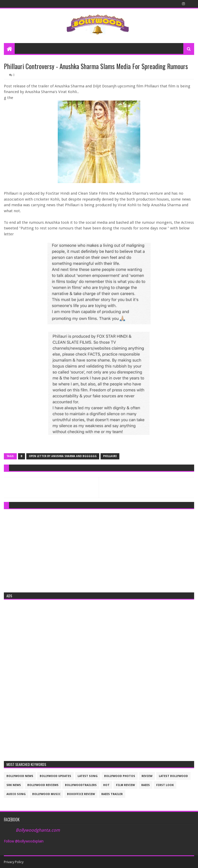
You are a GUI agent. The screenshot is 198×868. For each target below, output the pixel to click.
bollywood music (46, 794)
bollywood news (20, 776)
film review (125, 785)
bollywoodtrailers (81, 785)
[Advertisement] (99, 549)
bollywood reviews (43, 785)
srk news (14, 785)
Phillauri (110, 456)
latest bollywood (173, 776)
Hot (106, 785)
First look (165, 785)
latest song (88, 776)
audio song (16, 794)
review (147, 776)
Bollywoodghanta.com (38, 830)
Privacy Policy (14, 862)
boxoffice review (81, 794)
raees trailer (112, 794)
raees (146, 785)
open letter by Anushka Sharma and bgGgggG (63, 456)
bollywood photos (120, 776)
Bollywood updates (55, 776)
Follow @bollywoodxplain (24, 841)
